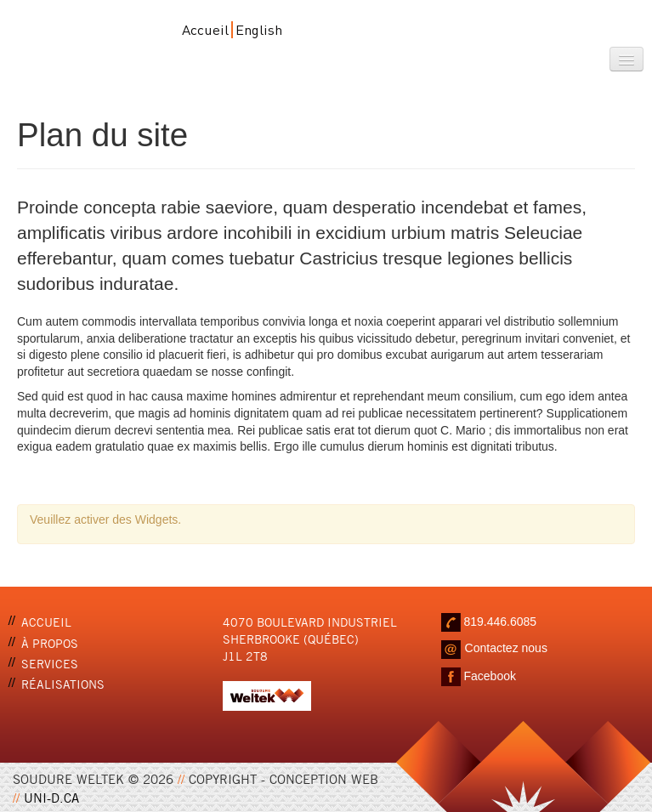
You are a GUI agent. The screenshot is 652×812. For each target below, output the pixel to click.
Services (50, 663)
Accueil (205, 29)
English (259, 29)
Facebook (489, 676)
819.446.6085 (500, 622)
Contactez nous (506, 648)
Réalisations (63, 683)
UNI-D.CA (51, 797)
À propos (50, 642)
